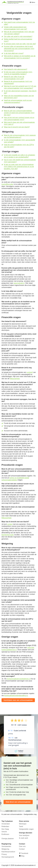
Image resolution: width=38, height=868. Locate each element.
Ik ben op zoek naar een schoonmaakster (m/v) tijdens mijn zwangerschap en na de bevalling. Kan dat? (19, 167)
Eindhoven (5, 834)
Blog (22, 856)
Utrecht (4, 832)
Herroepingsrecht (8, 857)
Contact (22, 849)
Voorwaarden (6, 846)
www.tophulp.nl (19, 283)
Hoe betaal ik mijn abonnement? (16, 69)
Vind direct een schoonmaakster (18, 802)
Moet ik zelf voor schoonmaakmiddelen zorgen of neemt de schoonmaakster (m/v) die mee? (19, 113)
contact (10, 524)
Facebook (24, 853)
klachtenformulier (8, 535)
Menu (32, 2)
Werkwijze (23, 824)
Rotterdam (5, 826)
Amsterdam (6, 824)
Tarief (21, 826)
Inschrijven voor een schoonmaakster (18, 700)
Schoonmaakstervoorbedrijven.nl (19, 679)
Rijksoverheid (15, 379)
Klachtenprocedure (8, 852)
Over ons (22, 846)
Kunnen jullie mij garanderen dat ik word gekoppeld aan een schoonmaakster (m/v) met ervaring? (19, 49)
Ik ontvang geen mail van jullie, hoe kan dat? (20, 44)
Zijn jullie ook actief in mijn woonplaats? (18, 36)
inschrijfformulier (7, 184)
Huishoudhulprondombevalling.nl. (16, 696)
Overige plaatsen (8, 839)
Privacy (4, 854)
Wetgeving (5, 849)
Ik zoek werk (24, 838)
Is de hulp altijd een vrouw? (14, 53)
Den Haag (5, 829)
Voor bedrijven (24, 835)
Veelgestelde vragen (26, 829)
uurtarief (30, 372)
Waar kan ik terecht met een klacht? (17, 127)
